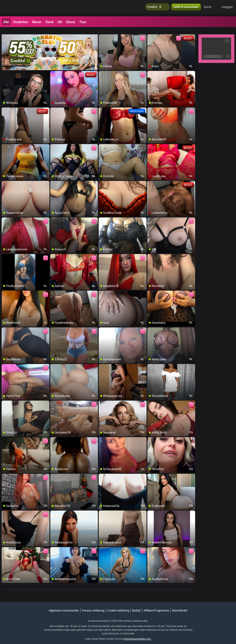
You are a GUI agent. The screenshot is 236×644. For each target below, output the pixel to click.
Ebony (71, 22)
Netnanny (114, 629)
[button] (210, 8)
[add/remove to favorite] (102, 33)
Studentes (21, 22)
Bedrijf (136, 606)
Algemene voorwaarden (64, 606)
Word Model (180, 606)
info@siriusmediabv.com (137, 634)
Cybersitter (129, 629)
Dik (60, 22)
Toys (83, 22)
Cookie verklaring (118, 606)
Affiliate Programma (156, 606)
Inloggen (227, 8)
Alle (6, 22)
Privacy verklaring (93, 606)
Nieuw (37, 22)
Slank (49, 22)
